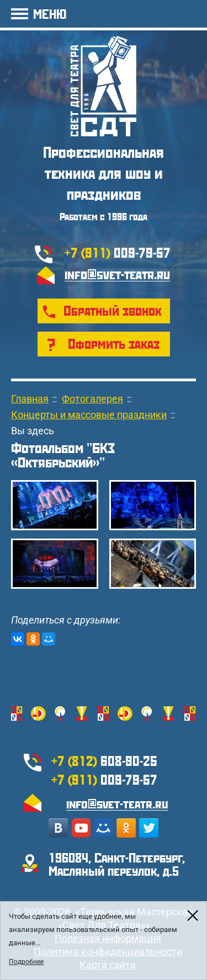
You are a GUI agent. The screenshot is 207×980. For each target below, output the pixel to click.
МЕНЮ (50, 14)
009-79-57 (118, 252)
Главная (30, 399)
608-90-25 (104, 760)
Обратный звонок (113, 310)
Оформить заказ (114, 343)
